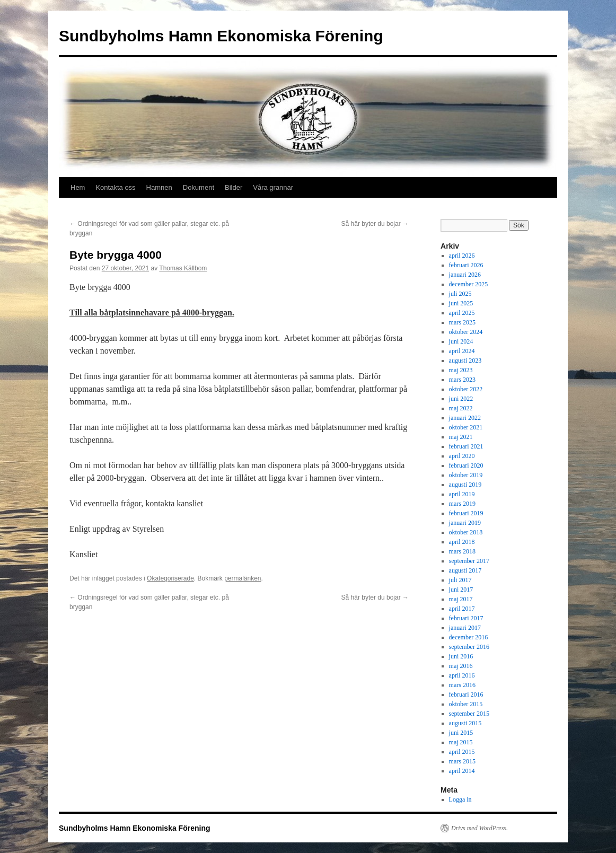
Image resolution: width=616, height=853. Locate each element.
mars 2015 (462, 761)
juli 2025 (460, 294)
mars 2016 (462, 685)
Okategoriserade (170, 578)
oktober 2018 (466, 532)
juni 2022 (461, 399)
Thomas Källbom (183, 268)
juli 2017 (460, 580)
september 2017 (469, 561)
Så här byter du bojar (375, 224)
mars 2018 (462, 551)
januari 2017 (465, 628)
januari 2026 (465, 275)
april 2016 (462, 675)
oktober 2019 (466, 475)
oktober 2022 (466, 389)
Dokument (199, 187)
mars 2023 (462, 380)
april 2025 (462, 313)
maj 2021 (461, 437)
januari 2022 (465, 418)
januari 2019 (465, 523)
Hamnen (159, 187)
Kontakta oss (115, 187)
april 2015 (462, 752)
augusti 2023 (465, 360)
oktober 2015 (466, 704)
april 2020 (462, 456)
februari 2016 (466, 694)
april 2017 (462, 609)
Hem (78, 187)
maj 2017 (461, 599)
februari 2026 (466, 265)
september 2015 (469, 714)
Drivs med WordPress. (479, 828)
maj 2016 (461, 666)
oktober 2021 (466, 427)
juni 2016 (461, 656)
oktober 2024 (466, 332)
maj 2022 (461, 408)
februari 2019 (466, 513)
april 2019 (462, 494)
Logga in (460, 799)
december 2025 (469, 284)
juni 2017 (461, 590)
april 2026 (462, 256)
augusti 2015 (465, 723)
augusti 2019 (465, 485)
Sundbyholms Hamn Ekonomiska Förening (221, 36)
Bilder (234, 187)
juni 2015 (461, 733)
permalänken (243, 578)
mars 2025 (462, 322)
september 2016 (469, 647)
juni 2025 (461, 303)
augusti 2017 (465, 570)
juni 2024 (461, 341)
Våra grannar (273, 187)
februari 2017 (466, 618)
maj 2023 (461, 370)
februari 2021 (466, 446)
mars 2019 (462, 504)
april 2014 (462, 771)
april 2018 (462, 542)
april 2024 (462, 351)
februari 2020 (466, 465)
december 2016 (469, 637)
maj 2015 (461, 742)
